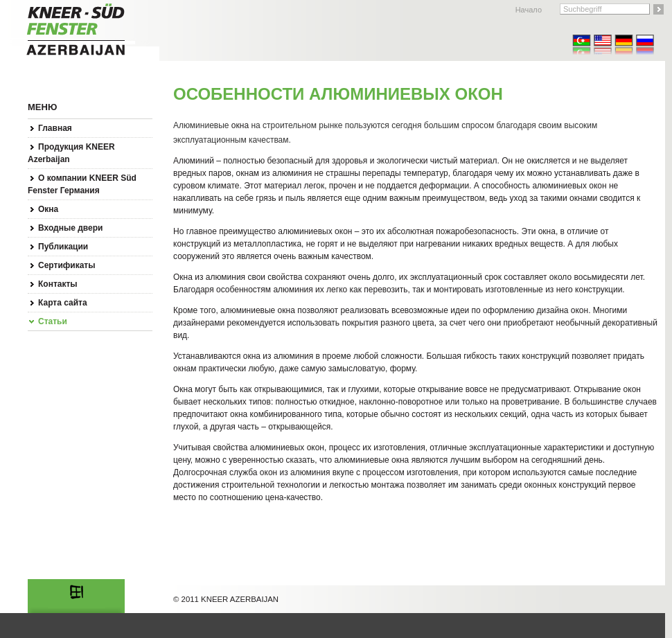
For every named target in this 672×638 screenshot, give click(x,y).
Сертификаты (67, 265)
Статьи (53, 321)
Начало (529, 10)
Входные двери (70, 228)
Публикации (63, 247)
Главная (55, 128)
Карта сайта (63, 303)
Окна (48, 209)
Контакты (58, 284)
